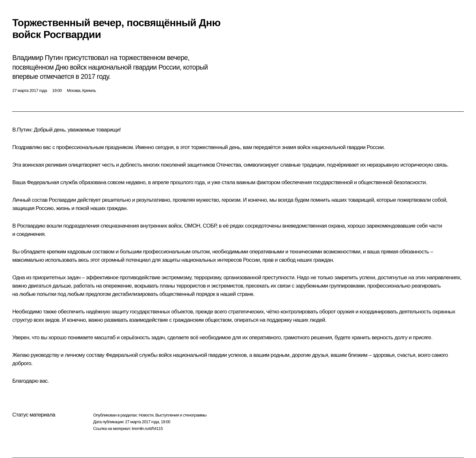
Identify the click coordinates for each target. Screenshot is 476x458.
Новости (146, 415)
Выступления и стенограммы (181, 415)
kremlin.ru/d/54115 (147, 428)
